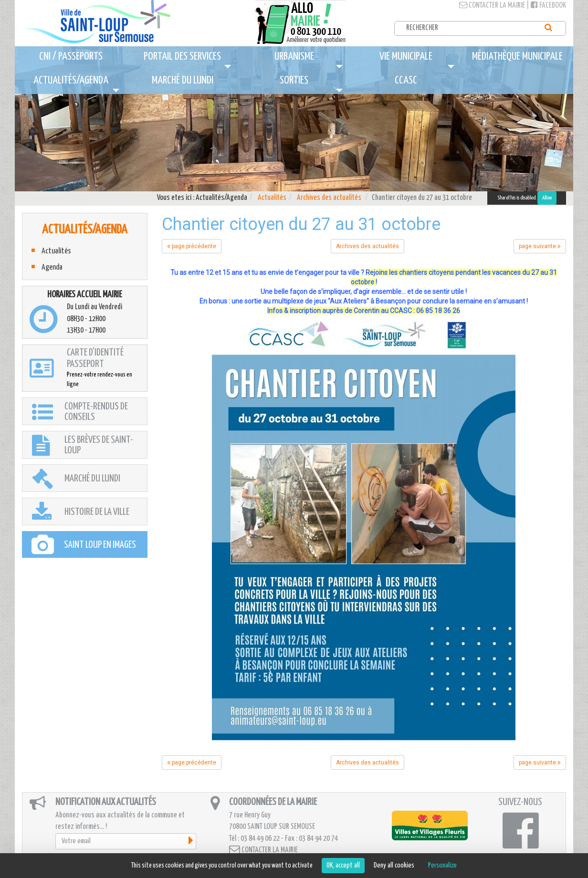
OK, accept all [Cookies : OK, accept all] (343, 865)
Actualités (272, 198)
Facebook (548, 5)
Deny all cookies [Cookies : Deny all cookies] (394, 865)
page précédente (192, 246)
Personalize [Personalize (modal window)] (442, 865)
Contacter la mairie (492, 5)
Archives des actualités (329, 198)
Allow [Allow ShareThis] (547, 198)
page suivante (540, 246)
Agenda (52, 267)
